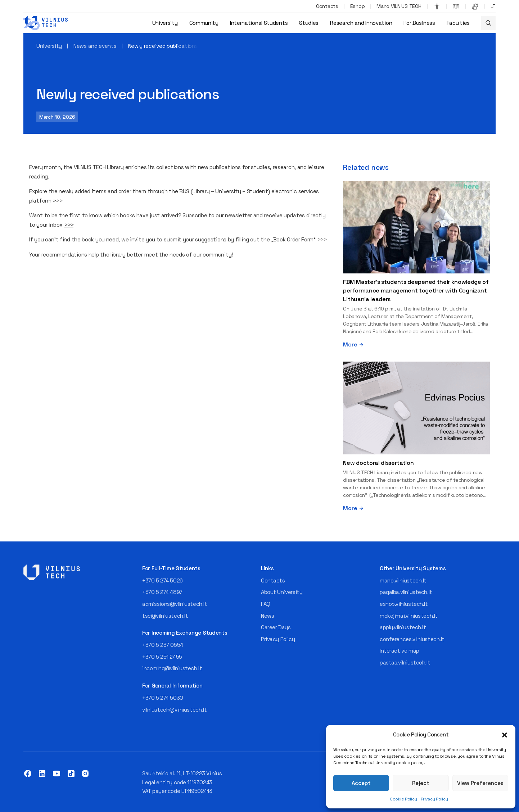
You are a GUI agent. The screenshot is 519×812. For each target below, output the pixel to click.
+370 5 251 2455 (162, 657)
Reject (421, 783)
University (165, 23)
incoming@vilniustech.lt (172, 668)
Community (204, 23)
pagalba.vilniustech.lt (406, 592)
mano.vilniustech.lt (403, 580)
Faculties (458, 23)
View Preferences (480, 783)
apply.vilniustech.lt (403, 627)
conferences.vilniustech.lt (412, 639)
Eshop (358, 6)
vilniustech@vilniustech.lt (174, 710)
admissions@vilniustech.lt (175, 604)
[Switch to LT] (493, 6)
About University (282, 592)
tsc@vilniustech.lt (165, 616)
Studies (309, 23)
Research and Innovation (361, 23)
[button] (505, 735)
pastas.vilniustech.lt (405, 663)
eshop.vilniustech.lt (404, 604)
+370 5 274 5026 (163, 580)
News (267, 616)
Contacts (327, 6)
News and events (95, 46)
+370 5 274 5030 (163, 698)
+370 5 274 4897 (162, 592)
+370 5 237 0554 (163, 645)
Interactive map (400, 651)
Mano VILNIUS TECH (399, 6)
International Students (259, 23)
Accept (361, 783)
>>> (57, 201)
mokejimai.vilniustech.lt (409, 616)
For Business (419, 23)
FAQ (266, 604)
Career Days (276, 627)
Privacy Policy (434, 799)
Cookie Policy (403, 799)
